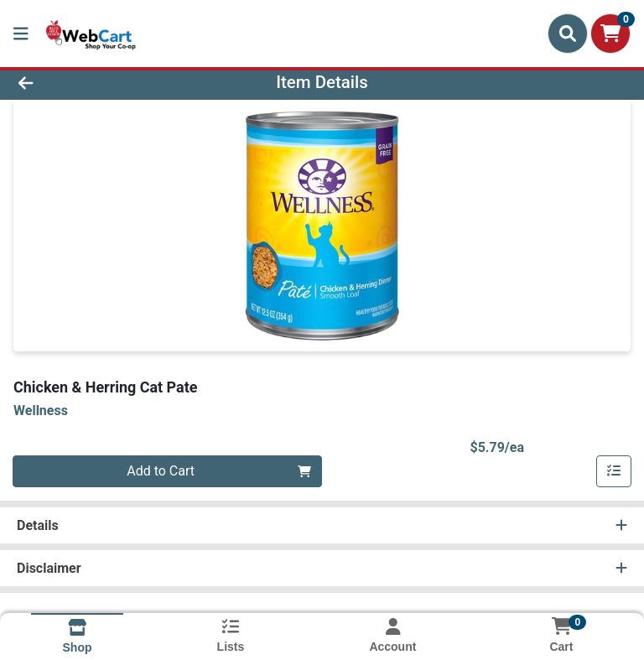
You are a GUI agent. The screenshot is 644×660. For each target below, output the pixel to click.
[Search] (568, 34)
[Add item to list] (614, 471)
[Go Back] (91, 82)
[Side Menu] (21, 34)
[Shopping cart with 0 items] (610, 34)
